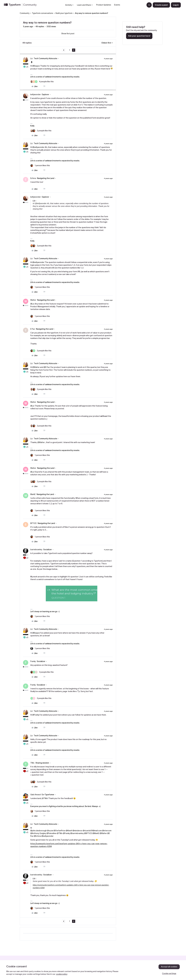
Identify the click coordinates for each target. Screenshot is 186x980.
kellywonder (36, 94)
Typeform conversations (43, 13)
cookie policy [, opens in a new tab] (62, 974)
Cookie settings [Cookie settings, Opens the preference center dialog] (169, 973)
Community (25, 13)
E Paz (33, 329)
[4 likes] (42, 82)
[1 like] (40, 166)
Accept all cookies (169, 967)
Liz (32, 58)
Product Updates (104, 5)
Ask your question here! (139, 36)
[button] (161, 5)
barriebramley (36, 550)
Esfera (33, 178)
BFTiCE (33, 523)
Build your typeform (64, 13)
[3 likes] (42, 672)
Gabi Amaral (36, 795)
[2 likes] (41, 131)
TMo (32, 763)
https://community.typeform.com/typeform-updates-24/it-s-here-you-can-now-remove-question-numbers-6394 (69, 845)
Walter (33, 300)
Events (117, 5)
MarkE (33, 494)
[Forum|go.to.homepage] (21, 5)
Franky (33, 661)
